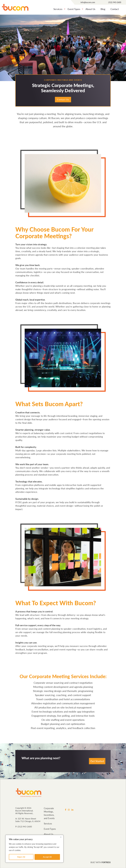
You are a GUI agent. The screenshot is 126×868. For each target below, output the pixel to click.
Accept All (47, 857)
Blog (103, 9)
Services (58, 9)
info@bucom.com (88, 2)
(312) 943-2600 (115, 2)
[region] (34, 849)
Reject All (21, 857)
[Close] (61, 837)
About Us (90, 9)
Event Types (74, 9)
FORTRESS (106, 862)
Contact (115, 9)
